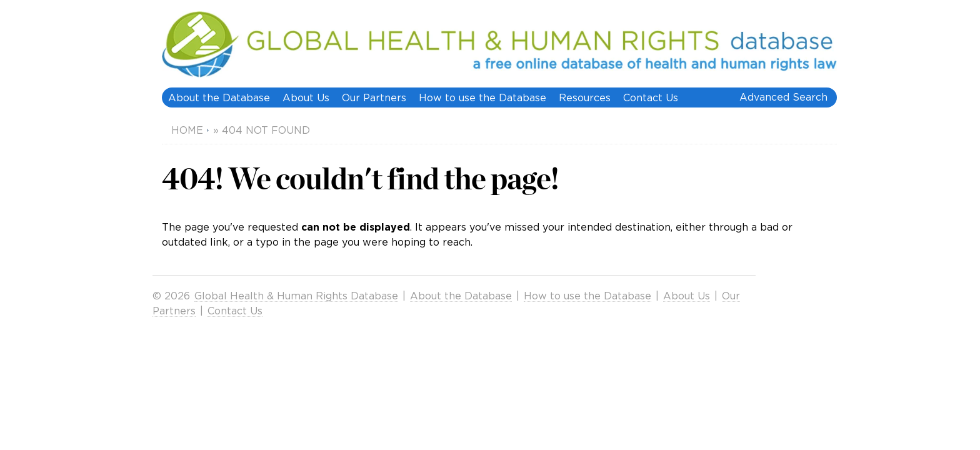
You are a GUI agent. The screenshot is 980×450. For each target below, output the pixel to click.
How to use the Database (482, 97)
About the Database (219, 97)
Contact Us (651, 97)
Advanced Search (783, 97)
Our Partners (374, 97)
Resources (585, 97)
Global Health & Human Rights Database (296, 296)
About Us (306, 97)
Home (187, 130)
